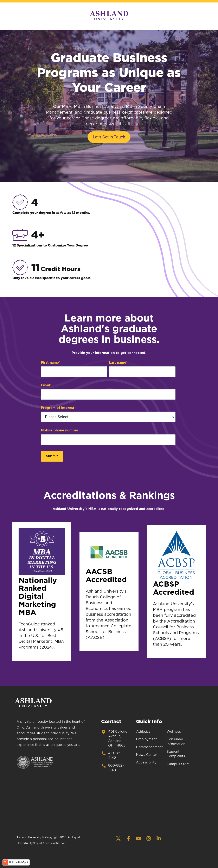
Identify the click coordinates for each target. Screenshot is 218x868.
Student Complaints (176, 754)
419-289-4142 (112, 755)
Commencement (149, 747)
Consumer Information (176, 742)
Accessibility (146, 762)
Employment (146, 739)
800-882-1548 (113, 767)
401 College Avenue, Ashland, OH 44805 (114, 738)
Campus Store (178, 764)
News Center (146, 755)
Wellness (174, 732)
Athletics (143, 732)
